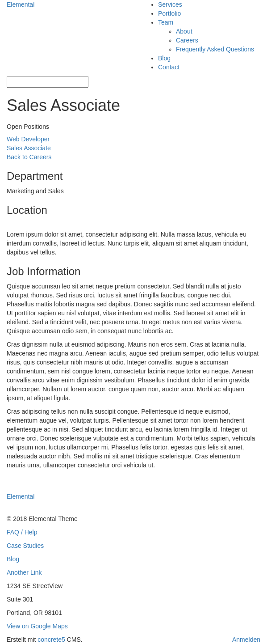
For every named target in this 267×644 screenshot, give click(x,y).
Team (166, 22)
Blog (164, 58)
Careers (187, 40)
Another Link (24, 572)
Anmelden (246, 640)
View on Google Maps (37, 626)
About (184, 31)
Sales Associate (29, 148)
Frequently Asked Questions (215, 49)
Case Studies (25, 546)
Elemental (21, 4)
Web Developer (28, 139)
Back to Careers (29, 157)
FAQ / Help (22, 532)
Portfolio (169, 13)
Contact (169, 67)
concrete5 (51, 640)
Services (170, 4)
